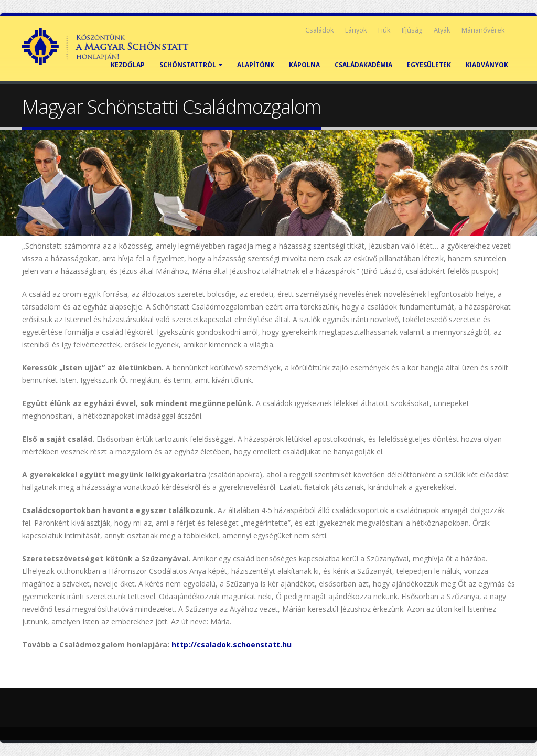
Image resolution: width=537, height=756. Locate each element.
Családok (319, 30)
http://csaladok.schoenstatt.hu (232, 645)
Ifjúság (412, 30)
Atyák (442, 30)
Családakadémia (363, 65)
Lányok (356, 30)
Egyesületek (429, 65)
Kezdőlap (128, 65)
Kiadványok (487, 65)
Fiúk (384, 30)
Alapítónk (256, 65)
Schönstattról (191, 65)
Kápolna (304, 65)
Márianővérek (483, 30)
